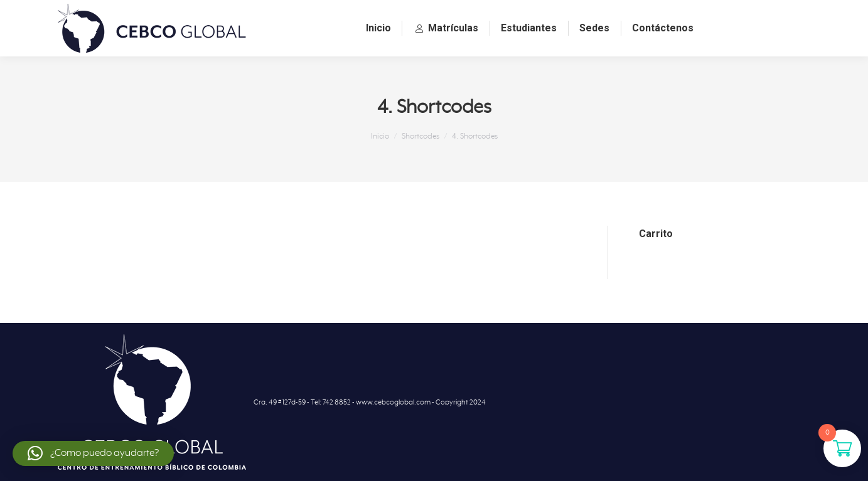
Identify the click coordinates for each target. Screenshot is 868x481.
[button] (93, 453)
